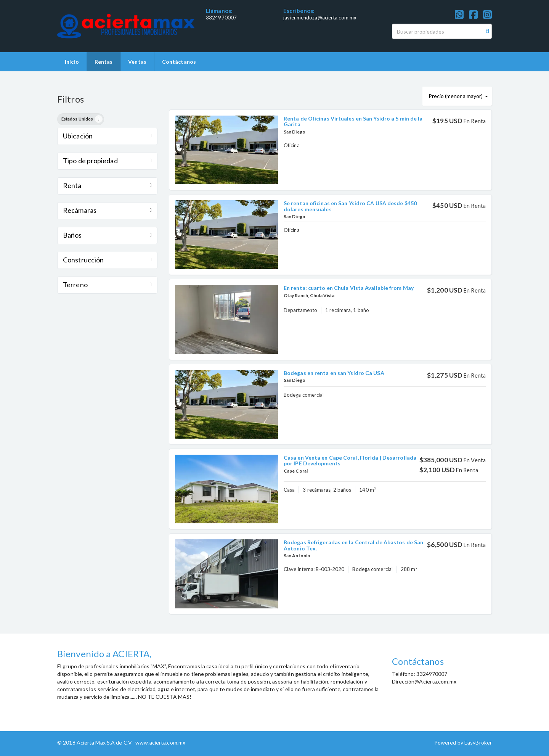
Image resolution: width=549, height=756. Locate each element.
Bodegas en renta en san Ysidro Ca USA (334, 373)
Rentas (104, 62)
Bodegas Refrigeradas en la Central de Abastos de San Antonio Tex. (353, 545)
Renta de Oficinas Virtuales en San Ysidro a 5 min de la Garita (353, 121)
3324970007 (221, 18)
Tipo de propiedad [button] (107, 161)
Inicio (72, 62)
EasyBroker (478, 742)
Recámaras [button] (107, 210)
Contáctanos (179, 62)
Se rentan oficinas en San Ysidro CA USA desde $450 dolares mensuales (350, 206)
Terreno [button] (107, 285)
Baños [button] (107, 235)
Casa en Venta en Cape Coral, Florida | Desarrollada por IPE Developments (350, 460)
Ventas (137, 62)
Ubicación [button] (107, 136)
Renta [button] (107, 185)
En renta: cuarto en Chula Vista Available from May (349, 288)
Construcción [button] (107, 260)
